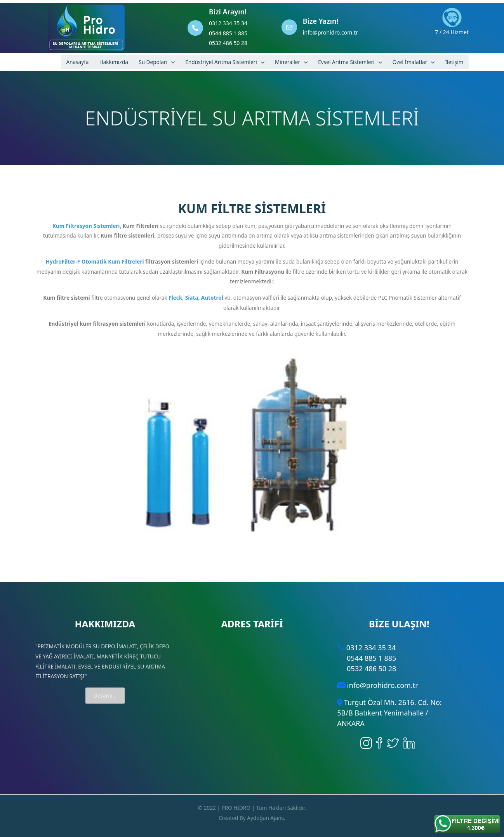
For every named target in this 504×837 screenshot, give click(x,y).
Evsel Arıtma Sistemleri (346, 62)
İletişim (454, 62)
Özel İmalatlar (410, 62)
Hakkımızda (114, 62)
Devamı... (105, 695)
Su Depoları (153, 62)
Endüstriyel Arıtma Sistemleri (221, 62)
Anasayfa (77, 62)
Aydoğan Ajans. (266, 818)
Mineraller (288, 62)
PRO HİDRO (236, 808)
